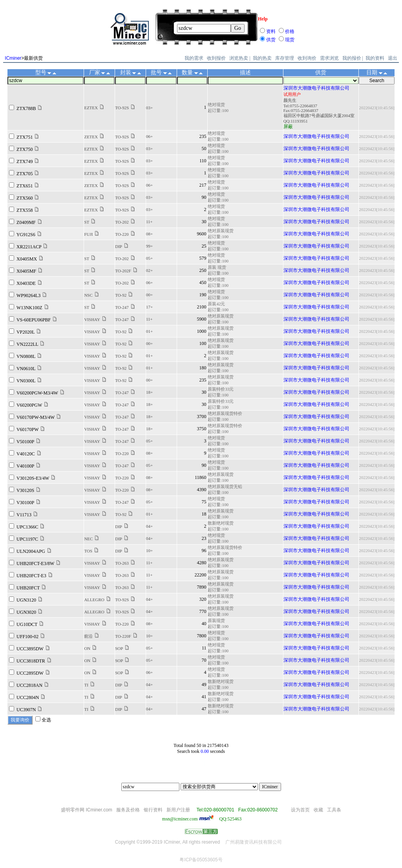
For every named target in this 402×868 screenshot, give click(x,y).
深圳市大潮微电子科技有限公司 (316, 88)
